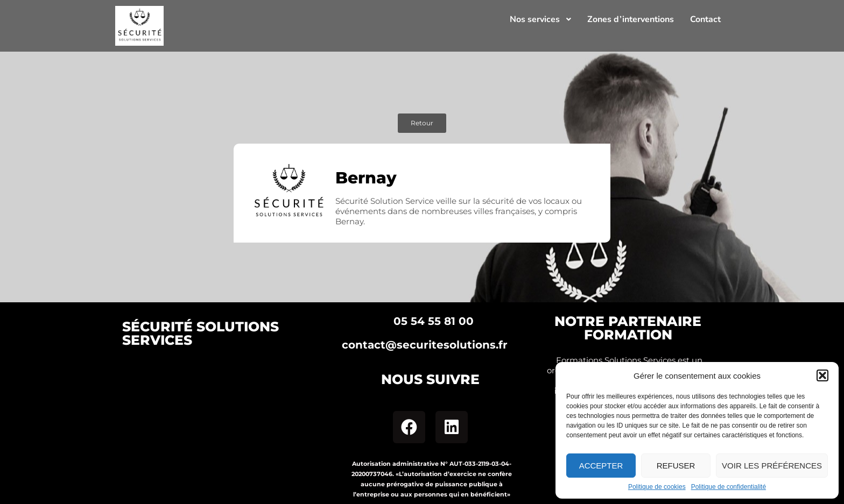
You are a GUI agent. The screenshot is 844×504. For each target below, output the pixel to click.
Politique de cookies (657, 487)
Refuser (676, 466)
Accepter (601, 466)
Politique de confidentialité (729, 487)
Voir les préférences (772, 466)
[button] (822, 375)
